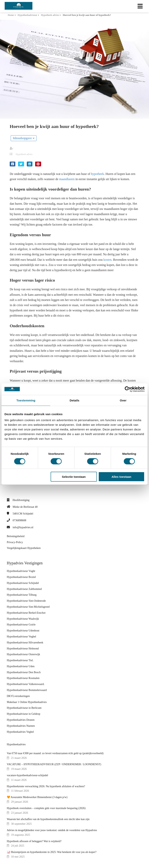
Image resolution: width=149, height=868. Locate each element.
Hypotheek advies (24, 154)
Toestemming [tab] (26, 400)
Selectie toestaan (74, 477)
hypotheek (97, 174)
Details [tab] (74, 400)
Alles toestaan (121, 477)
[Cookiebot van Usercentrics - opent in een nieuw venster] (128, 389)
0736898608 (19, 520)
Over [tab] (123, 400)
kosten (107, 260)
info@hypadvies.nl (23, 527)
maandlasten (67, 179)
